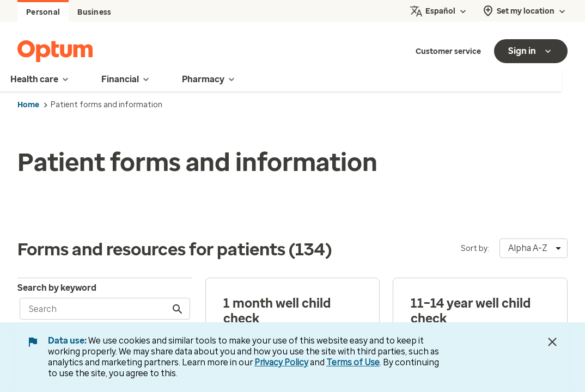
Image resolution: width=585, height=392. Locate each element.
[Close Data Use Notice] (552, 342)
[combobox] (534, 248)
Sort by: (475, 249)
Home (28, 105)
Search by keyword (57, 288)
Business (94, 12)
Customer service (448, 51)
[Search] (179, 309)
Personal (43, 12)
